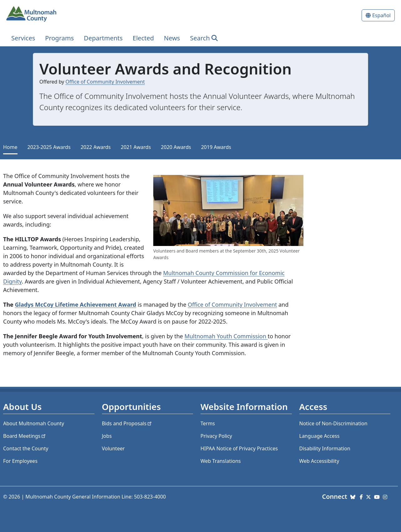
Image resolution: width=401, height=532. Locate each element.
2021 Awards (136, 147)
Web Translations (221, 461)
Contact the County (26, 448)
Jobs (107, 436)
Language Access (320, 436)
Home (10, 147)
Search (200, 38)
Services (23, 38)
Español (381, 15)
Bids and (127, 423)
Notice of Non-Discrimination (333, 423)
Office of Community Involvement (105, 82)
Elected (143, 38)
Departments (103, 38)
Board (25, 436)
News (172, 38)
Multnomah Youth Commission (226, 336)
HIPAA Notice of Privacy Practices (239, 448)
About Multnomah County (34, 423)
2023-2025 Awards (49, 147)
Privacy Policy (216, 436)
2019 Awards (216, 147)
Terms (208, 423)
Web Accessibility (319, 461)
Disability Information (325, 448)
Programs (59, 38)
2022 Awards (96, 147)
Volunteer (113, 448)
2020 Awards (176, 147)
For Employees (20, 461)
